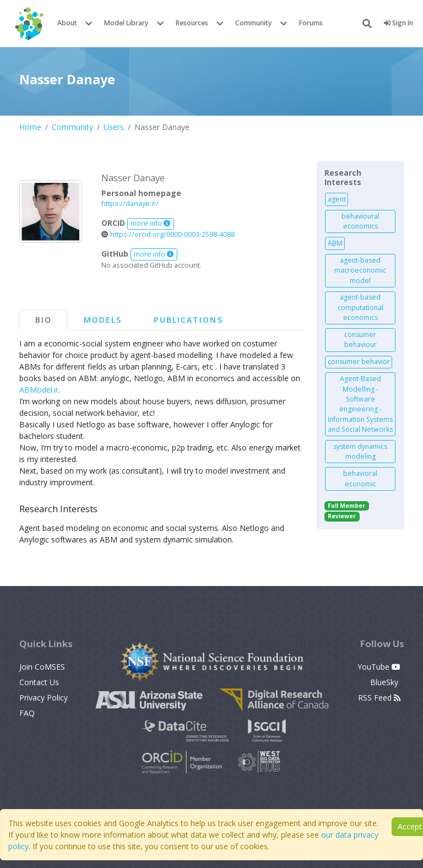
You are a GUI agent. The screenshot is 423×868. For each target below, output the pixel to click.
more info (150, 223)
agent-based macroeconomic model (360, 270)
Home (30, 127)
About (67, 23)
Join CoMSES (42, 667)
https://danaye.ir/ (130, 204)
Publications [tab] (188, 320)
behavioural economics (360, 221)
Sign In (398, 23)
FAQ (27, 713)
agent (337, 199)
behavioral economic (360, 478)
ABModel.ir (39, 390)
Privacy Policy (44, 698)
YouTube (379, 667)
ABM (335, 243)
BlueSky (385, 682)
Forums (311, 23)
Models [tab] (103, 320)
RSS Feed (379, 698)
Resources (192, 23)
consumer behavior (359, 362)
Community (254, 23)
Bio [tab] (44, 320)
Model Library (126, 23)
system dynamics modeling (360, 451)
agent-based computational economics (360, 307)
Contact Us (39, 682)
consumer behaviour (360, 340)
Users (114, 127)
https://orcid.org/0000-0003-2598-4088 (168, 234)
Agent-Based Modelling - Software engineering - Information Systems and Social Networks (360, 404)
